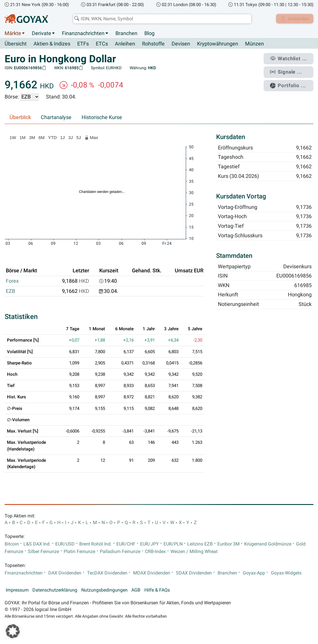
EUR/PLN (173, 544)
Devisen (181, 44)
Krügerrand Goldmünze (268, 544)
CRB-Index (155, 552)
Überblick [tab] (20, 118)
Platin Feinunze (79, 552)
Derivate (42, 33)
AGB (136, 590)
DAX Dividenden (65, 573)
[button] (13, 631)
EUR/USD (65, 544)
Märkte (13, 33)
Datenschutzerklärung (55, 590)
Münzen (254, 44)
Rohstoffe (153, 44)
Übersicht (16, 44)
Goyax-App (254, 573)
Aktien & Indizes (52, 44)
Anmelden (294, 19)
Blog (149, 33)
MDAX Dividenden (152, 573)
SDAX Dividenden (194, 573)
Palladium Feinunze (120, 552)
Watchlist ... (291, 58)
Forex (12, 281)
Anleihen (125, 44)
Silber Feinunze (43, 552)
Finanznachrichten (83, 33)
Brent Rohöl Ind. (95, 544)
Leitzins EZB (200, 544)
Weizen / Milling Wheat (194, 552)
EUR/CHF (126, 544)
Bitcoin (12, 544)
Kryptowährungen (218, 44)
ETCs (102, 44)
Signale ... (289, 70)
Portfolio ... (290, 83)
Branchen (126, 33)
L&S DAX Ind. (37, 544)
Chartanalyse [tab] (56, 118)
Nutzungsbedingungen (104, 590)
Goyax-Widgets (286, 573)
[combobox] (161, 19)
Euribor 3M (228, 544)
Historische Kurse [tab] (102, 118)
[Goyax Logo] (26, 19)
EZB (10, 291)
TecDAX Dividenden (107, 573)
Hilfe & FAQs (157, 590)
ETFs (83, 44)
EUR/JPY (149, 544)
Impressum (17, 590)
